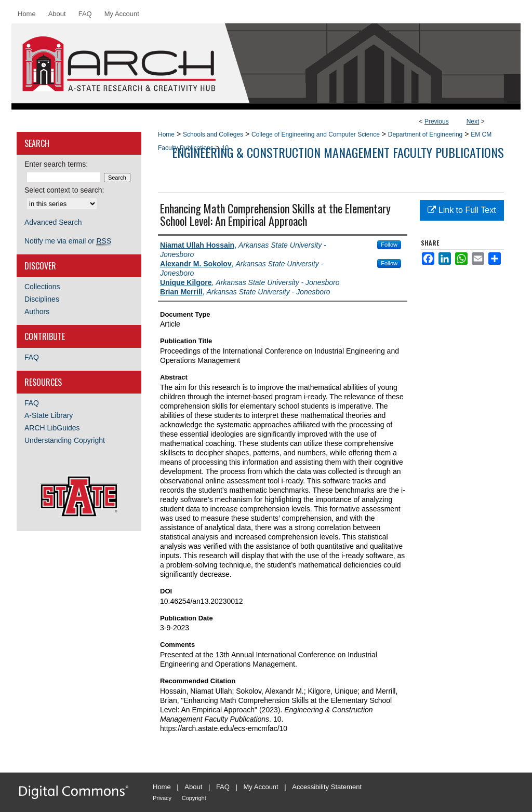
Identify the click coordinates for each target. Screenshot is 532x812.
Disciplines (42, 299)
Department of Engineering (425, 134)
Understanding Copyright (65, 440)
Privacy (162, 798)
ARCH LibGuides (52, 428)
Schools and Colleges (213, 134)
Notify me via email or (68, 241)
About (193, 787)
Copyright (194, 798)
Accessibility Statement (327, 787)
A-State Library (49, 415)
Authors (37, 312)
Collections (42, 287)
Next (473, 121)
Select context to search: (64, 190)
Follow (389, 245)
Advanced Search (53, 222)
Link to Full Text (462, 210)
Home (166, 134)
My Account (261, 787)
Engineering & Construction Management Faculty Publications (338, 152)
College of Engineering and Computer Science (316, 134)
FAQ (32, 357)
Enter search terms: (56, 164)
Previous (437, 121)
